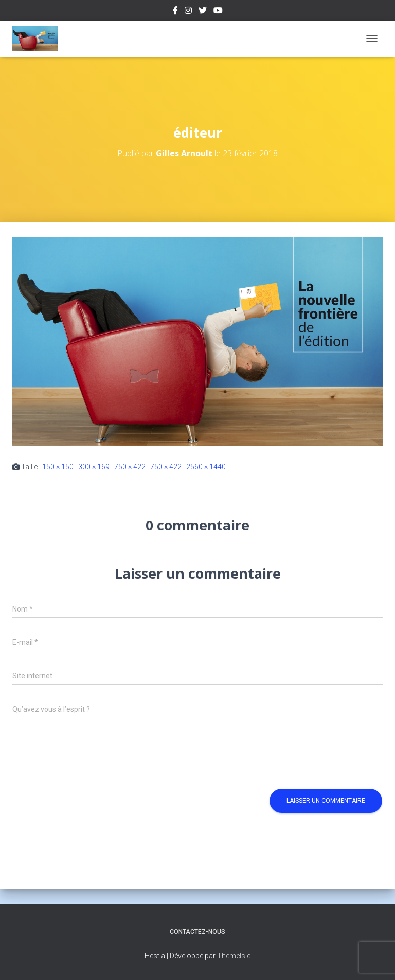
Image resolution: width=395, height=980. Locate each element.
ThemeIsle (234, 956)
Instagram (188, 12)
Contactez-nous (197, 932)
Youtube (218, 12)
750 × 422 (130, 467)
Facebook (175, 12)
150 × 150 (58, 467)
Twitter (203, 12)
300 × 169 (94, 467)
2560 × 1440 (206, 467)
